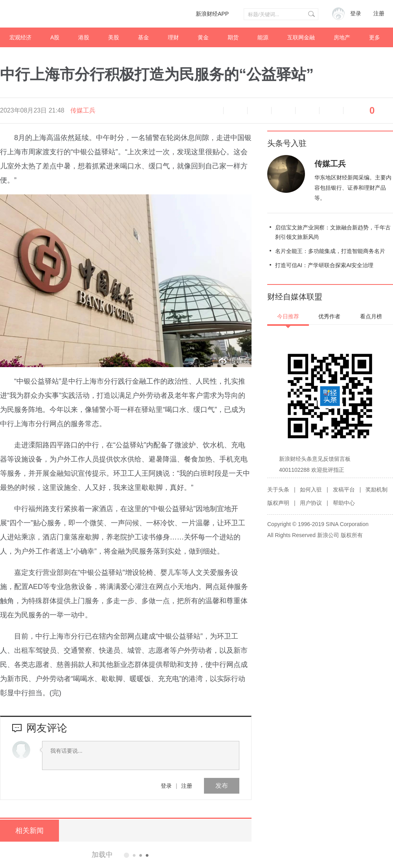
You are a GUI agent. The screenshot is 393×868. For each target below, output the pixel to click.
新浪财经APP (212, 14)
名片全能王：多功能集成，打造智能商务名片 (330, 251)
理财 (173, 37)
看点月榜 (371, 316)
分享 (331, 111)
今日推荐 (288, 316)
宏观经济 (20, 37)
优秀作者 (329, 316)
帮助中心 (344, 503)
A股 (55, 37)
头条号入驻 (287, 143)
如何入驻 (311, 489)
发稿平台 (344, 489)
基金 (143, 37)
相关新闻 (29, 831)
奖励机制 (376, 489)
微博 (283, 111)
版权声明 (278, 503)
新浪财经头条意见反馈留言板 (315, 459)
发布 (222, 786)
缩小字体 (235, 111)
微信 (307, 111)
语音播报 (211, 111)
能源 (263, 37)
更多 (375, 37)
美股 (114, 37)
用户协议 (311, 503)
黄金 (203, 37)
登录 (166, 786)
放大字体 (259, 111)
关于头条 (278, 489)
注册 (379, 14)
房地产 (342, 37)
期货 (233, 37)
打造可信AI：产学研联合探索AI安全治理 (324, 265)
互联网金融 (301, 37)
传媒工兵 (83, 110)
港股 (84, 37)
